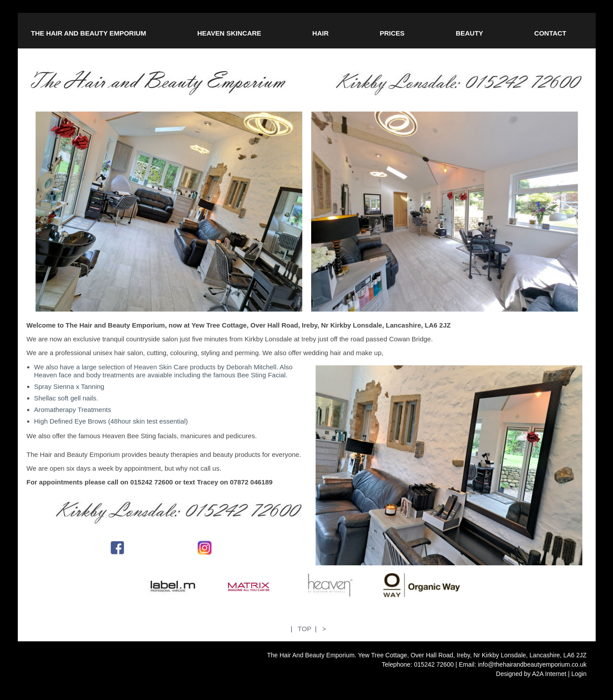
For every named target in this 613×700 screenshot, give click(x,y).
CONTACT (550, 33)
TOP (304, 629)
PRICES (392, 33)
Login (579, 674)
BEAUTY (469, 33)
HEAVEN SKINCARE (229, 33)
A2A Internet (549, 674)
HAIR (321, 33)
